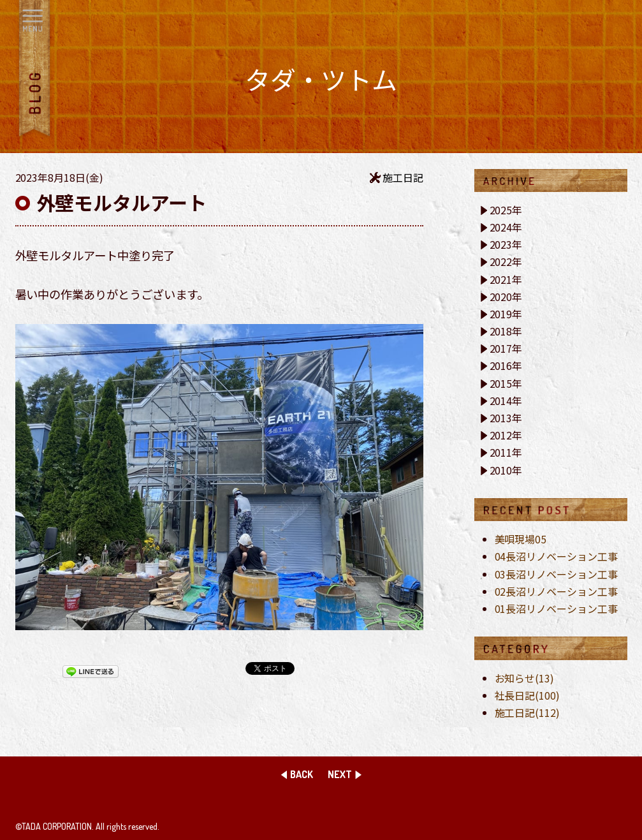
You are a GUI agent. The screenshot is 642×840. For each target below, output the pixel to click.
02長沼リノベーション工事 (557, 591)
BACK (302, 774)
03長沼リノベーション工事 (557, 574)
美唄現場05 (521, 539)
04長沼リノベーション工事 (557, 556)
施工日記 (403, 177)
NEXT (340, 774)
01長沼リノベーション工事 (557, 608)
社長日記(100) (528, 695)
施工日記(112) (528, 712)
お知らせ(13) (525, 678)
